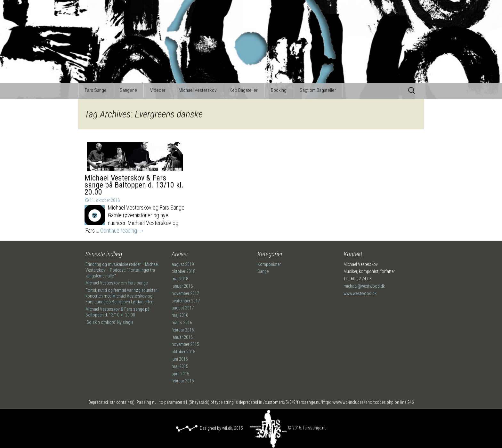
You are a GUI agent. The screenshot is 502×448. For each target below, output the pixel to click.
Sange (263, 271)
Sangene (128, 90)
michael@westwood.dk (364, 286)
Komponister (269, 264)
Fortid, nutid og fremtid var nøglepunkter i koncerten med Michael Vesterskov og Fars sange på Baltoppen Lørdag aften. (122, 296)
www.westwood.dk (360, 293)
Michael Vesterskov (198, 90)
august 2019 (183, 264)
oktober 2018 (183, 271)
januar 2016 (182, 337)
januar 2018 (182, 286)
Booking (279, 90)
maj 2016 (180, 315)
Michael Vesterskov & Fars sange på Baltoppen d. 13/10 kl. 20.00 (134, 185)
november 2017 (185, 293)
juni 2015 (180, 359)
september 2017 (186, 301)
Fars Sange (96, 90)
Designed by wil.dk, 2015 (209, 428)
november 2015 (185, 344)
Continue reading (122, 231)
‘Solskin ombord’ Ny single (109, 322)
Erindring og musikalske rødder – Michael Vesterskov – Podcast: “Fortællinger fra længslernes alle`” (122, 270)
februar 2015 (183, 381)
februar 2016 (183, 330)
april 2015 (180, 374)
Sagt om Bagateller (318, 90)
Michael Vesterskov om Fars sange (117, 283)
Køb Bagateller (244, 90)
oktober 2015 (183, 352)
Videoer (158, 90)
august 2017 (183, 308)
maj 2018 (180, 279)
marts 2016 (182, 323)
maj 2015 (180, 366)
